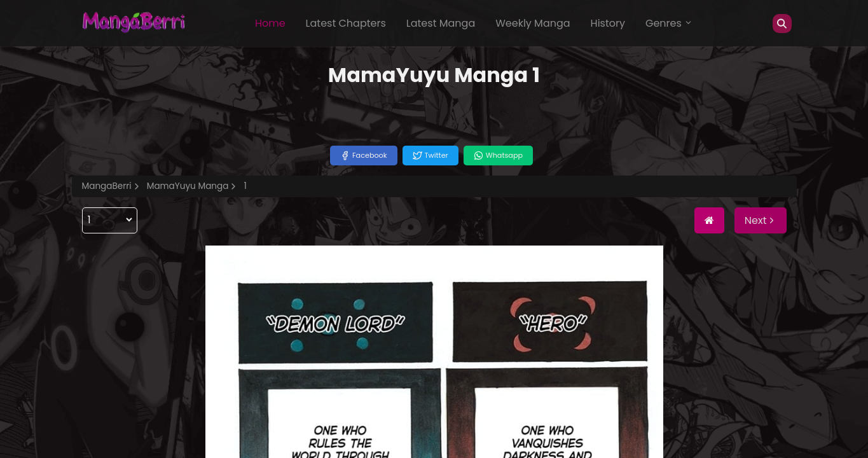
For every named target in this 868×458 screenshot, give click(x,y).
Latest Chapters (346, 23)
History (608, 23)
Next (761, 220)
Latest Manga (441, 23)
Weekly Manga (533, 23)
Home (270, 23)
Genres (669, 23)
